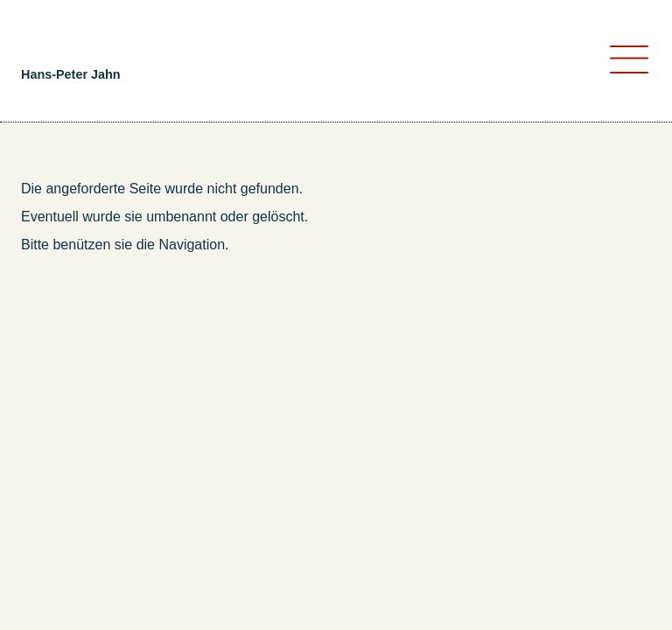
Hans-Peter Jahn (71, 74)
